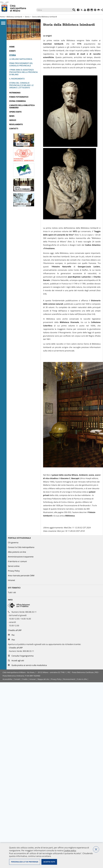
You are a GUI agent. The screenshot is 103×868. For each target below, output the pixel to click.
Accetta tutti (49, 862)
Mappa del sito (43, 679)
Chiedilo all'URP (15, 630)
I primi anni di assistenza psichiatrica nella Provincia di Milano (23, 72)
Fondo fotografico (19, 97)
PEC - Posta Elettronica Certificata (81, 672)
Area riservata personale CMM (21, 576)
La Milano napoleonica (21, 59)
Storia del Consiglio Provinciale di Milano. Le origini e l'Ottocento (21, 85)
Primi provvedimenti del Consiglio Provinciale (21, 64)
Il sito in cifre (82, 679)
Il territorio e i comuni (17, 561)
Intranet (11, 580)
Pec (13, 635)
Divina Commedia (18, 101)
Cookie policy (70, 850)
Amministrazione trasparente (21, 557)
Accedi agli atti (18, 661)
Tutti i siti (12, 593)
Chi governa (13, 543)
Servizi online (14, 566)
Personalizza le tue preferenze (25, 862)
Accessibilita (7, 679)
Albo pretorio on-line (17, 552)
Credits (25, 679)
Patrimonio (15, 93)
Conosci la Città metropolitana (21, 547)
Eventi (12, 51)
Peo (13, 640)
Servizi (13, 120)
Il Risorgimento (17, 79)
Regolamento (16, 124)
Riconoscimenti (69, 679)
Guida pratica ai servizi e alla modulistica (29, 665)
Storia (27, 17)
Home (2, 17)
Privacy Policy (14, 571)
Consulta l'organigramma (23, 656)
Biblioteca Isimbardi (14, 17)
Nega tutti (96, 849)
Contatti (14, 129)
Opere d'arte (15, 112)
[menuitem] (24, 47)
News (12, 116)
